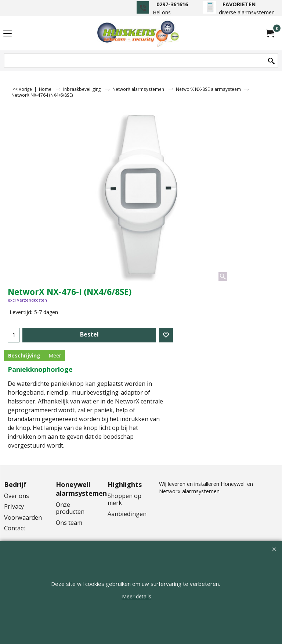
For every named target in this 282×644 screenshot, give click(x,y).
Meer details (137, 596)
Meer (55, 355)
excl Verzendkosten (27, 300)
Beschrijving (24, 355)
